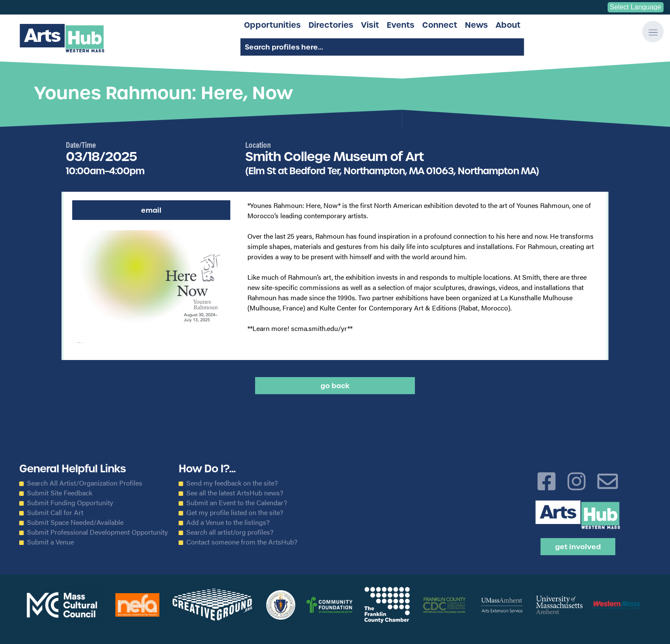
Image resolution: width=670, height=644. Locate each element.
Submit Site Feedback (60, 493)
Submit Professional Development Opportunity (97, 532)
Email (151, 210)
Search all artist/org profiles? (230, 532)
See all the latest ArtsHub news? (235, 493)
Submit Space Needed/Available (75, 522)
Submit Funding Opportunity (70, 503)
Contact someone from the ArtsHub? (242, 542)
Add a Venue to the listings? (228, 522)
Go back (335, 386)
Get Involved (578, 547)
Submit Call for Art (55, 512)
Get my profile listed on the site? (235, 512)
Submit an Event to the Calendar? (237, 503)
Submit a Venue (50, 542)
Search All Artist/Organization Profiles (85, 483)
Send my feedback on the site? (232, 483)
